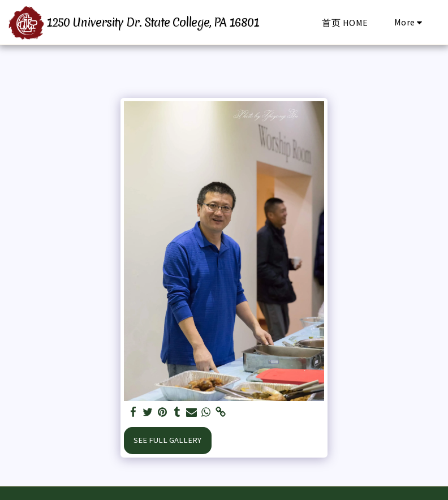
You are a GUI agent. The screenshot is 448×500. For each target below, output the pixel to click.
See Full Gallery (167, 440)
